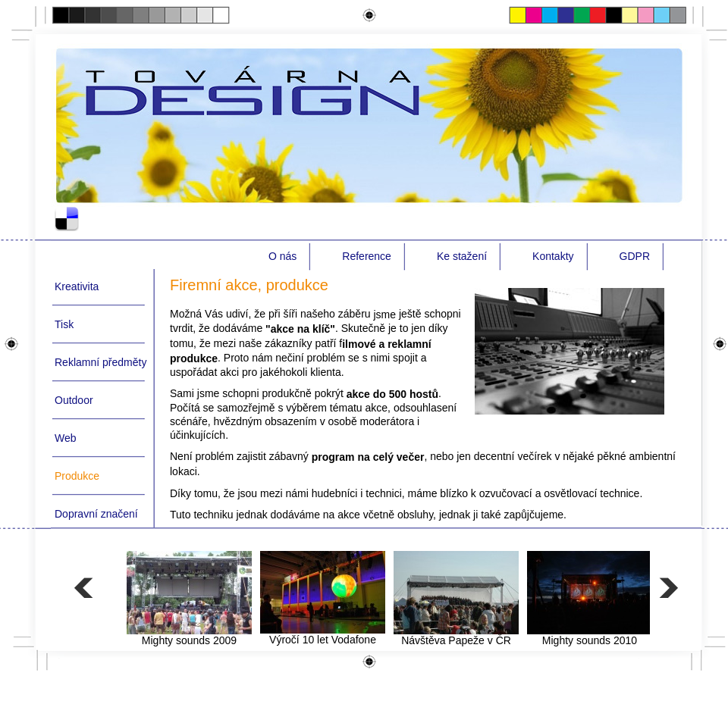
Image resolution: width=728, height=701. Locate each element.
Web (66, 438)
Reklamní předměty (100, 362)
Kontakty (553, 256)
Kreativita (77, 286)
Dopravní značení (96, 514)
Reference (367, 256)
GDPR (635, 256)
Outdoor (74, 400)
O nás (282, 256)
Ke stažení (462, 256)
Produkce (77, 476)
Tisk (64, 324)
